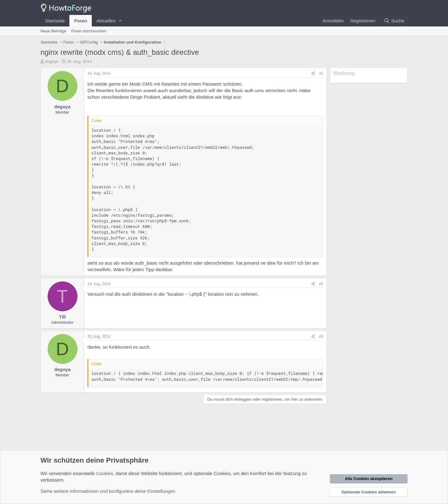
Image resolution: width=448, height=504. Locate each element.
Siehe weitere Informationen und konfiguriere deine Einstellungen (108, 491)
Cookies (105, 473)
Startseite (55, 21)
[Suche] (394, 21)
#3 (321, 337)
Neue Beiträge (53, 31)
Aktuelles (106, 21)
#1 (321, 73)
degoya (52, 61)
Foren (81, 21)
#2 (321, 284)
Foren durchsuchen (89, 31)
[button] (120, 21)
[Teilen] (313, 74)
